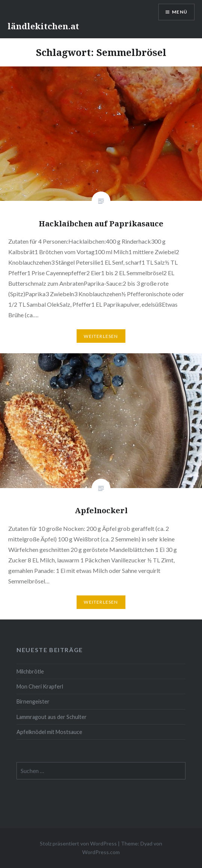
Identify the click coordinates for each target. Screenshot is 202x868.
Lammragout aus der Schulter (52, 717)
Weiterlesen (101, 336)
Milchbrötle (30, 671)
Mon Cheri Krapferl (40, 686)
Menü (180, 12)
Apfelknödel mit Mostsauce (49, 732)
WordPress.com (101, 852)
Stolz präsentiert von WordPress (78, 843)
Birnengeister (33, 701)
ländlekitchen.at (43, 26)
